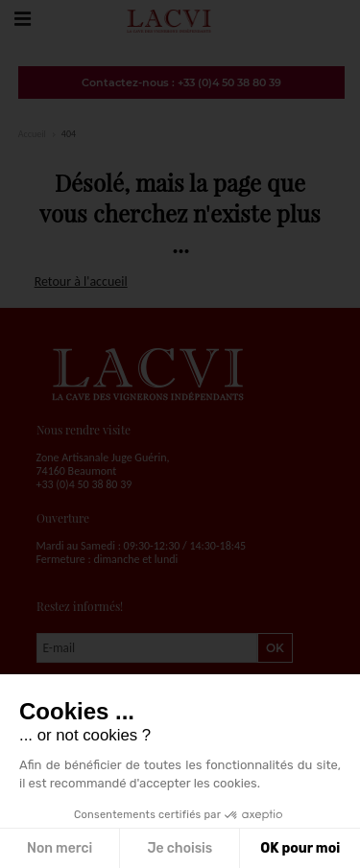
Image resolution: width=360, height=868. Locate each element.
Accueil (32, 134)
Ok (275, 648)
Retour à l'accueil (81, 282)
